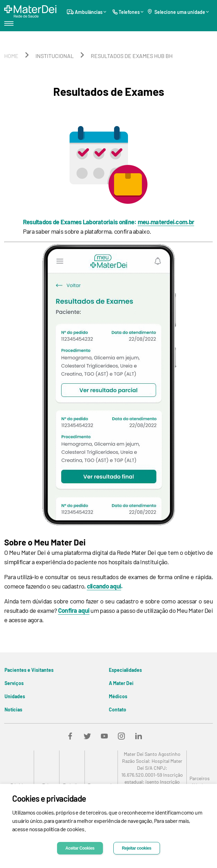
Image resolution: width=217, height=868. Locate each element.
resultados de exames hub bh (132, 56)
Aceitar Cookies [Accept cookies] (80, 848)
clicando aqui (104, 586)
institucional (55, 56)
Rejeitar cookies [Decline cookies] (137, 848)
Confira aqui (74, 610)
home (11, 56)
